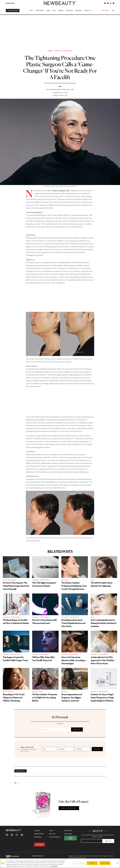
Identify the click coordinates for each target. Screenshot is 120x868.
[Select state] (49, 749)
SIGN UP (77, 729)
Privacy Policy (68, 834)
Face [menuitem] (31, 10)
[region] (60, 863)
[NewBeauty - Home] (60, 3)
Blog (93, 617)
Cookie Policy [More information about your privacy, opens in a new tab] (54, 866)
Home (50, 51)
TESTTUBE (105, 10)
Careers (51, 831)
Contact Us (37, 831)
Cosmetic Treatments (63, 51)
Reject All (92, 863)
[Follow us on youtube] (113, 3)
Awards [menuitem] (61, 10)
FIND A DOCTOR (13, 10)
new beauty (21, 771)
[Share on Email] (18, 783)
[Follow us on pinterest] (108, 3)
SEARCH (97, 749)
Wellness (65, 580)
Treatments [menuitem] (40, 10)
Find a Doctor (68, 831)
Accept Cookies (105, 863)
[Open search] (113, 11)
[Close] (117, 863)
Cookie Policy (38, 837)
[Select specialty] (66, 749)
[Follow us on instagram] (111, 3)
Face (92, 580)
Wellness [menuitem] (79, 10)
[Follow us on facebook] (105, 3)
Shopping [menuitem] (69, 10)
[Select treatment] (83, 749)
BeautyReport (9, 692)
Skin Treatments (10, 580)
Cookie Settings (71, 838)
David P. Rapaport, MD (61, 190)
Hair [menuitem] (54, 10)
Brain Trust (52, 834)
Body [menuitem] (48, 10)
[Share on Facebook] (15, 783)
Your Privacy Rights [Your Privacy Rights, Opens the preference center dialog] (79, 863)
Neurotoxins (37, 692)
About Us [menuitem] (88, 10)
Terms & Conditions (55, 837)
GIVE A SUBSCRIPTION (69, 808)
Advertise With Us (39, 834)
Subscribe (10, 3)
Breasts (65, 692)
